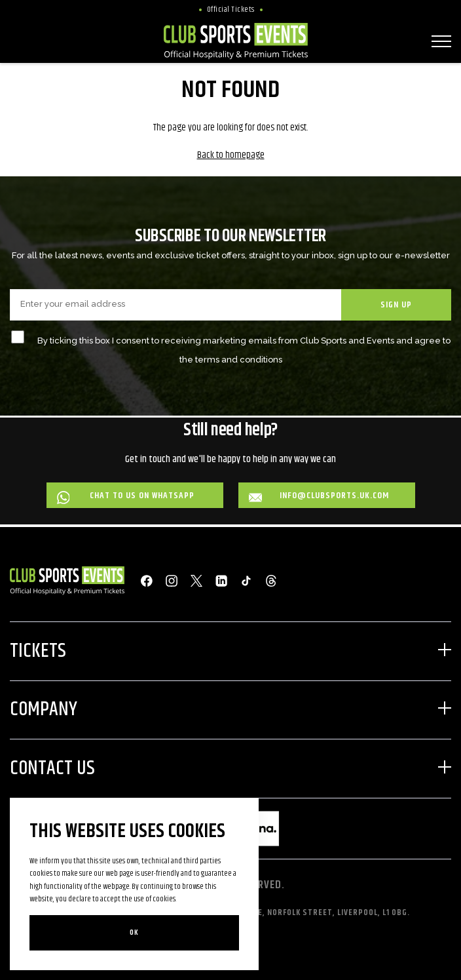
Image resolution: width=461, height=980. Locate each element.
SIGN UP (396, 305)
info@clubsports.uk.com (319, 496)
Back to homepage (231, 155)
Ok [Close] (134, 932)
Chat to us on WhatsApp (126, 496)
